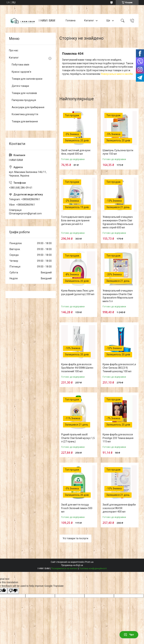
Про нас (14, 50)
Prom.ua (89, 562)
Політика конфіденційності (93, 568)
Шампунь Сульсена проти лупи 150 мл (118, 152)
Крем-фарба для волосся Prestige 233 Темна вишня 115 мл (118, 438)
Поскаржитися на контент (64, 568)
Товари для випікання (25, 121)
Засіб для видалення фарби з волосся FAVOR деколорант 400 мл (119, 508)
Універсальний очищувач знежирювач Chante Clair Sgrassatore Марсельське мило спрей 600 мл (118, 222)
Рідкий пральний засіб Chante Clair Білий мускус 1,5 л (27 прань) (78, 438)
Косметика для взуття (25, 114)
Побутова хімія (20, 65)
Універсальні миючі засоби (117, 74)
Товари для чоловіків (24, 93)
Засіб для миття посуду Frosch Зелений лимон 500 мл (77, 508)
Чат (129, 635)
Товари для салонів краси (27, 79)
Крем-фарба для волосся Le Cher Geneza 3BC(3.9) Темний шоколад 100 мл (119, 368)
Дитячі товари (20, 86)
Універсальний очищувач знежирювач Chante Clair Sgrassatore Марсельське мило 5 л (118, 296)
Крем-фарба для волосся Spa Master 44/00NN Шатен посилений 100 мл (77, 368)
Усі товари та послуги (75, 538)
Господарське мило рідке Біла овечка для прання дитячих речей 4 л (76, 220)
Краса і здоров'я (21, 72)
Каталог (89, 20)
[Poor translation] (13, 591)
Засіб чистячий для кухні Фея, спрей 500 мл (76, 152)
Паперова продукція (24, 100)
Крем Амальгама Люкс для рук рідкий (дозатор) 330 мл (78, 292)
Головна (71, 20)
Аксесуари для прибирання (28, 107)
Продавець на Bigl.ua (72, 565)
